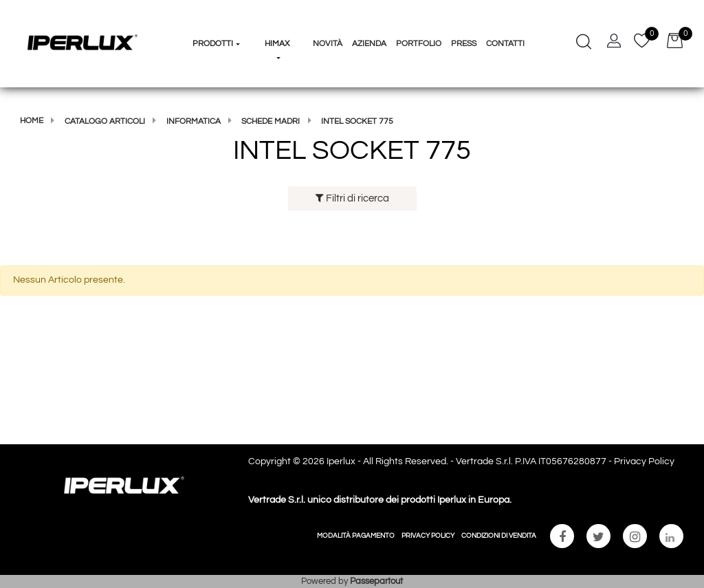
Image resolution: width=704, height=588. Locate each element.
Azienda (369, 44)
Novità (328, 44)
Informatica (194, 121)
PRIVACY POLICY (428, 536)
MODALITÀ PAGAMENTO (356, 536)
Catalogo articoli (105, 121)
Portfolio (419, 44)
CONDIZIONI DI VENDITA (499, 536)
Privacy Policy (644, 461)
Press (464, 44)
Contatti (505, 44)
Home (32, 121)
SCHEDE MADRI (271, 121)
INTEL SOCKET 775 (357, 121)
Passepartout (376, 581)
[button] (217, 18)
